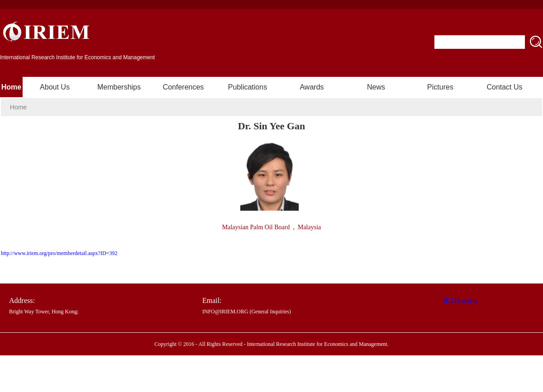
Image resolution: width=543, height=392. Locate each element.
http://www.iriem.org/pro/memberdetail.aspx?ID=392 (59, 253)
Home (11, 87)
